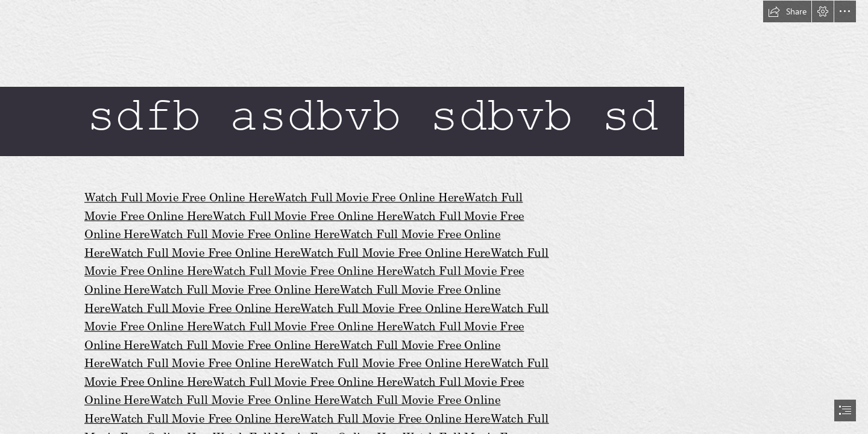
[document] (434, 217)
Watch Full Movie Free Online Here (179, 197)
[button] (787, 11)
